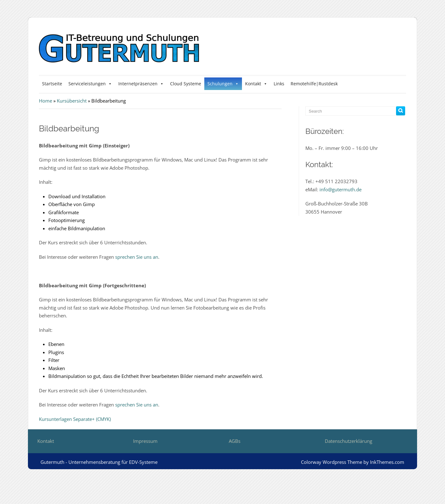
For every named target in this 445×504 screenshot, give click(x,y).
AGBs (235, 441)
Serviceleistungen (90, 84)
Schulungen (223, 84)
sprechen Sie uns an (137, 257)
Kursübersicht (72, 101)
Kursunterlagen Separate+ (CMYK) (75, 419)
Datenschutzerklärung (348, 441)
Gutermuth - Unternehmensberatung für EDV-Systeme (99, 462)
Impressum (145, 441)
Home (46, 101)
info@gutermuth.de (340, 189)
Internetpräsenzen (141, 84)
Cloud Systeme (186, 84)
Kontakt (256, 84)
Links (279, 84)
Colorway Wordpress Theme (332, 462)
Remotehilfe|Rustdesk (314, 84)
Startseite (52, 84)
